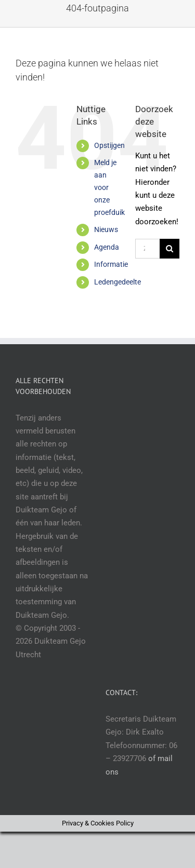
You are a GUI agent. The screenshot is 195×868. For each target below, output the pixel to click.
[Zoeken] (170, 249)
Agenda (107, 247)
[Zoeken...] (147, 249)
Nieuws (106, 229)
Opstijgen (109, 145)
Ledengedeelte (118, 282)
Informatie (111, 264)
